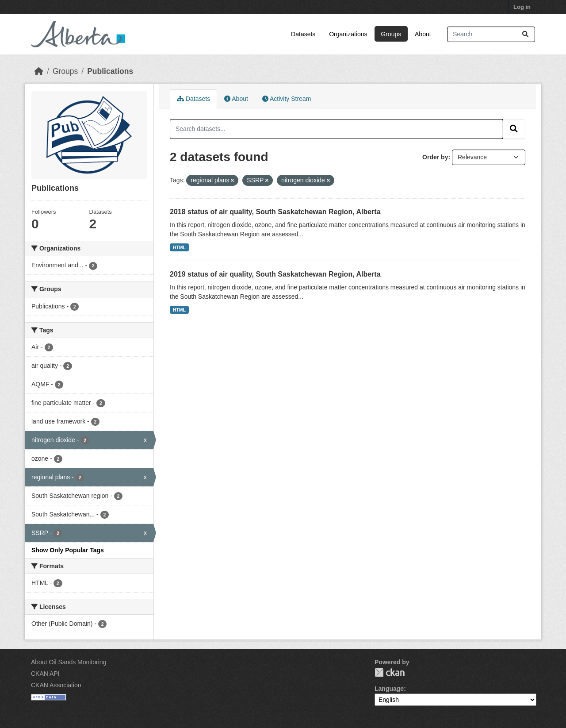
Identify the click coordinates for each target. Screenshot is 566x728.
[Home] (39, 71)
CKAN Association (56, 685)
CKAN (390, 672)
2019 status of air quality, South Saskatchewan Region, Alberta (275, 274)
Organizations (348, 34)
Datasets (303, 34)
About (423, 34)
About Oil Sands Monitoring (69, 662)
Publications (110, 71)
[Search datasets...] (491, 34)
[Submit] (525, 34)
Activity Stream (287, 99)
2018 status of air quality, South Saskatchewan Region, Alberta (275, 212)
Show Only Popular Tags (68, 550)
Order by (435, 157)
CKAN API (45, 674)
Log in (522, 7)
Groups (391, 34)
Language (389, 689)
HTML (179, 247)
